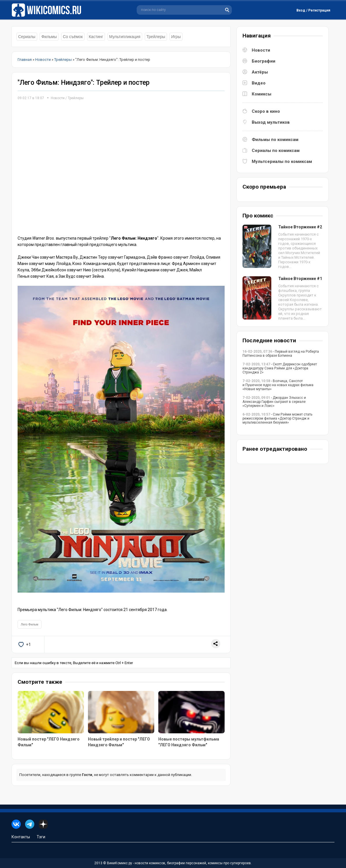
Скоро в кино (266, 111)
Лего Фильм (30, 624)
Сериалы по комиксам (276, 151)
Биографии (264, 61)
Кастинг (96, 37)
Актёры (260, 72)
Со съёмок (73, 37)
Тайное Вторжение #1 (300, 279)
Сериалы (27, 37)
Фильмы (49, 37)
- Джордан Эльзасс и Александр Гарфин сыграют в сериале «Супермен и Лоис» (274, 402)
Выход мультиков (271, 122)
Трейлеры (156, 37)
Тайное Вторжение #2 (300, 227)
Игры (176, 37)
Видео (259, 83)
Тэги (41, 837)
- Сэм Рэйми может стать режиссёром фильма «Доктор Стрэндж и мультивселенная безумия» (277, 418)
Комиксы (262, 94)
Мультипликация (125, 37)
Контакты (21, 837)
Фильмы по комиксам (275, 140)
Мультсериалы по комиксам (282, 161)
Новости (58, 98)
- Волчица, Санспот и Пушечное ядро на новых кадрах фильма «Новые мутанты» (278, 385)
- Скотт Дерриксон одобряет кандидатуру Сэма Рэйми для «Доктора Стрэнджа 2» (280, 368)
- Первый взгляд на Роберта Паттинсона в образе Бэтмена (281, 354)
